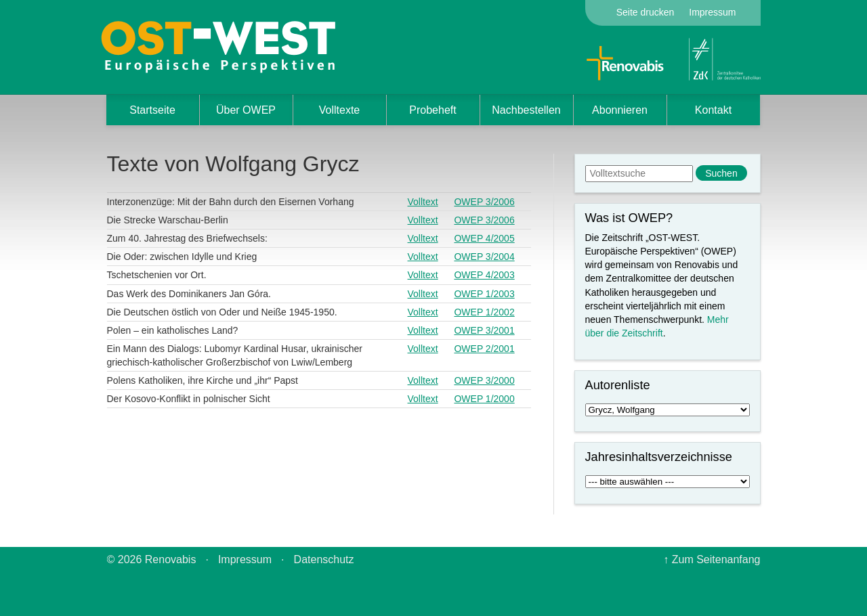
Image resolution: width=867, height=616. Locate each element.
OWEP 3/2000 (484, 380)
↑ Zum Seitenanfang (712, 559)
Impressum (712, 12)
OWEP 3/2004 (484, 257)
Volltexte (339, 110)
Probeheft (432, 110)
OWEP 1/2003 (484, 294)
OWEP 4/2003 (484, 275)
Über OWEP (246, 110)
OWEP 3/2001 (484, 330)
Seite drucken (646, 12)
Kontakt (713, 110)
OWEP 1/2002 (484, 312)
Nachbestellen (526, 110)
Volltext (423, 202)
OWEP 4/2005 (484, 238)
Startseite (152, 110)
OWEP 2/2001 (484, 349)
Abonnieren (620, 110)
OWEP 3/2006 (484, 202)
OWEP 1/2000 (484, 399)
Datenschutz (324, 559)
